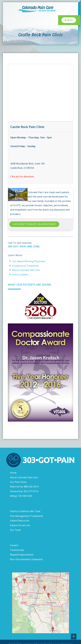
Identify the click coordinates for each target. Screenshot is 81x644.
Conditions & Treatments (26, 266)
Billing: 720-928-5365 (21, 496)
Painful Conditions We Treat (25, 511)
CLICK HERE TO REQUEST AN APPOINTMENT (34, 224)
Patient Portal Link (20, 525)
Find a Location (20, 275)
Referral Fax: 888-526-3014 (24, 487)
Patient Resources (20, 521)
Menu (69, 20)
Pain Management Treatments (26, 516)
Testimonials (17, 550)
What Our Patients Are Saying (29, 285)
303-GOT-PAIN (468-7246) (24, 246)
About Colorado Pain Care (26, 270)
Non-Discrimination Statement (26, 559)
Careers (14, 545)
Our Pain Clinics (18, 482)
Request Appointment (22, 555)
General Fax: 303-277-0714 (24, 491)
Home (13, 473)
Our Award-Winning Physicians (29, 261)
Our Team (15, 530)
